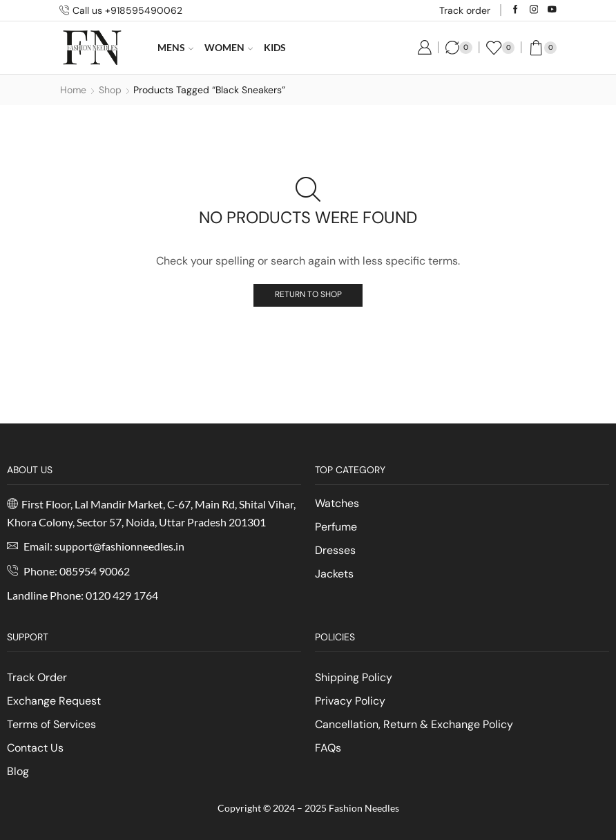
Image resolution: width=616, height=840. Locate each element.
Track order (465, 10)
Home (73, 90)
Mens (175, 47)
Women (229, 47)
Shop (110, 90)
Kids (275, 47)
